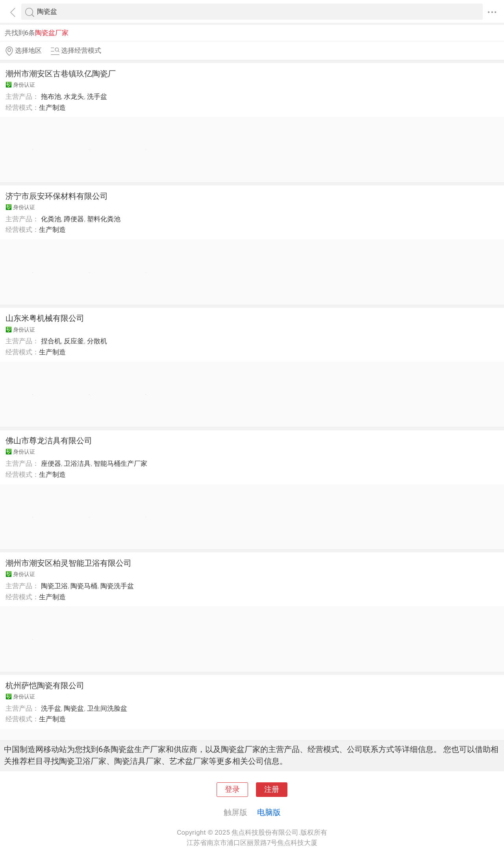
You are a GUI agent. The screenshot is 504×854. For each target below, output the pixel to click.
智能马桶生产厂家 (120, 463)
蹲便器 (74, 219)
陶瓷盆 (74, 708)
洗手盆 (97, 96)
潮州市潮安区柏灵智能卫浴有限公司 (69, 563)
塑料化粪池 (104, 219)
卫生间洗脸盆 (107, 708)
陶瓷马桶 (84, 586)
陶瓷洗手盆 (117, 586)
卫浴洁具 (77, 463)
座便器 (51, 463)
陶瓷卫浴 (54, 586)
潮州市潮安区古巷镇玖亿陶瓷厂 (61, 74)
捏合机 (51, 341)
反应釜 (74, 341)
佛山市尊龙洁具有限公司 (49, 441)
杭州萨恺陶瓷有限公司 (45, 685)
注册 (272, 789)
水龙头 (74, 96)
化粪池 (51, 219)
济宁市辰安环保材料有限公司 (57, 196)
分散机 (97, 341)
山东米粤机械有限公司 (45, 318)
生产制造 (52, 107)
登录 (232, 789)
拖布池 (51, 96)
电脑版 (269, 812)
